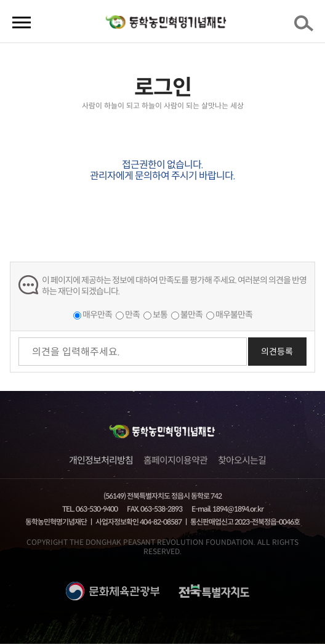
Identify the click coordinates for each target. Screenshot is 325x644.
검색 (306, 27)
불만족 (191, 315)
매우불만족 (234, 315)
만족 (132, 315)
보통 (160, 315)
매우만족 (97, 315)
